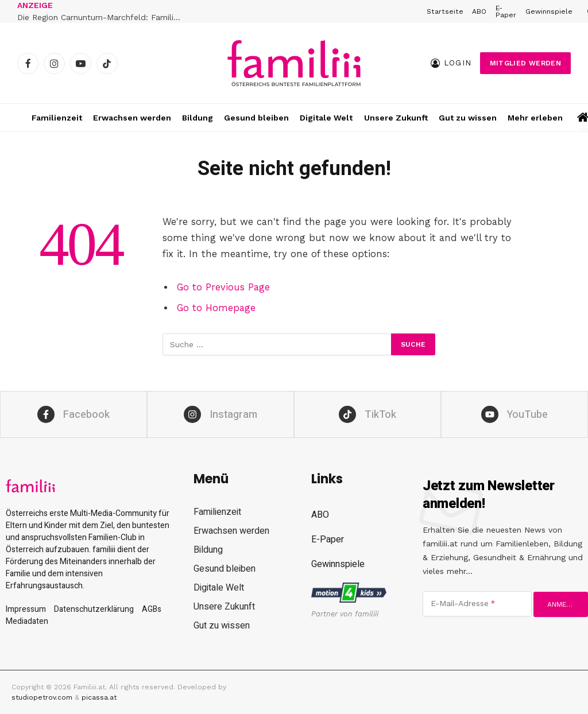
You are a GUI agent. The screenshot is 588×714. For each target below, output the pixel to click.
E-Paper (506, 11)
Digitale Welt (326, 118)
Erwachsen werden (132, 118)
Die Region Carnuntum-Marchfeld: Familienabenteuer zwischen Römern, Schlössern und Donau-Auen (103, 17)
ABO (479, 11)
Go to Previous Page (223, 287)
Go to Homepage (216, 308)
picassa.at (99, 697)
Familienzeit (57, 118)
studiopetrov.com (42, 697)
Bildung (198, 118)
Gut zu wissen (468, 118)
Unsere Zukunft (396, 118)
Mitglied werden (525, 63)
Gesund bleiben (256, 118)
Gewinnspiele (549, 11)
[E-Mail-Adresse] (477, 604)
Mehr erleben (535, 118)
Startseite (445, 11)
